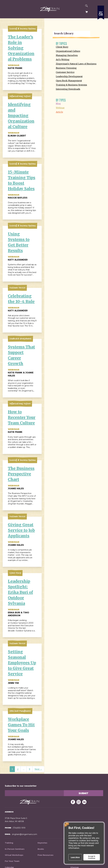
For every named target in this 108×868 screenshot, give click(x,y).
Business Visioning (66, 68)
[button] (5, 9)
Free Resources (45, 855)
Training (9, 843)
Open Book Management (69, 81)
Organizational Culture (68, 51)
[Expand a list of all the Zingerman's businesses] (101, 28)
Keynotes (42, 843)
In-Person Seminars (15, 849)
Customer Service (65, 72)
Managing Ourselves (67, 55)
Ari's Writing (63, 60)
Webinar (60, 108)
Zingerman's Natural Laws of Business (76, 64)
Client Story (62, 47)
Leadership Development (69, 76)
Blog (58, 104)
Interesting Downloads (68, 89)
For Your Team (12, 861)
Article (59, 112)
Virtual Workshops (14, 855)
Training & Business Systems (71, 85)
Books (41, 849)
